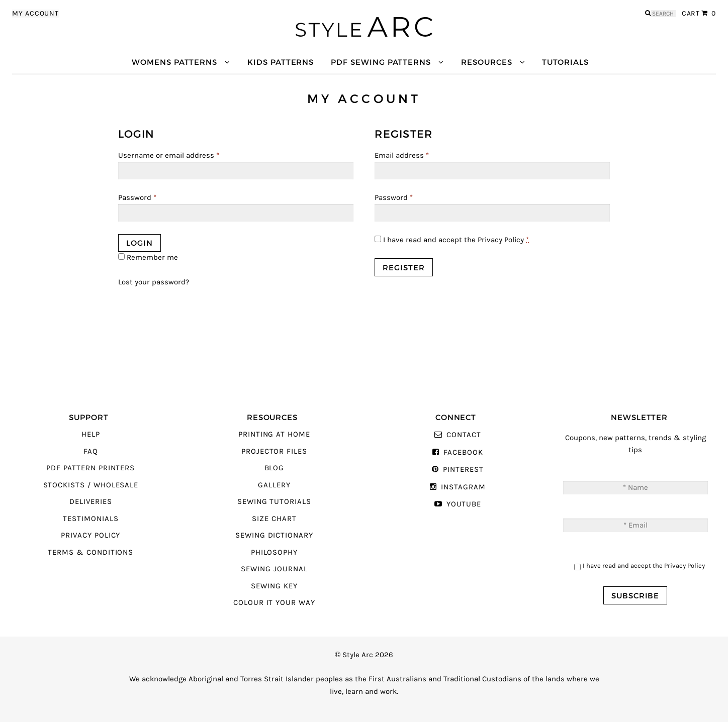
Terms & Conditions (90, 552)
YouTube (464, 504)
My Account (35, 14)
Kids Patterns (281, 62)
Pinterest (463, 470)
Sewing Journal (274, 569)
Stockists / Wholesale (91, 485)
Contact (464, 435)
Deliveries (90, 502)
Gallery (274, 485)
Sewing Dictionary (274, 535)
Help (91, 434)
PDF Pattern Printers (90, 468)
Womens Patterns (174, 62)
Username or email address (169, 156)
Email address (402, 156)
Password (137, 198)
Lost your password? (154, 282)
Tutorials (565, 62)
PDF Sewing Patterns (381, 62)
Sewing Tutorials (274, 502)
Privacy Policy (501, 240)
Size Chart (274, 519)
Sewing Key (274, 586)
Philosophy (274, 552)
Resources (486, 62)
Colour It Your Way (274, 603)
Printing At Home (274, 434)
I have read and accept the (452, 240)
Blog (275, 468)
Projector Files (274, 451)
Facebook (463, 452)
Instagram (463, 487)
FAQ (91, 451)
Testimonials (90, 519)
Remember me (148, 257)
